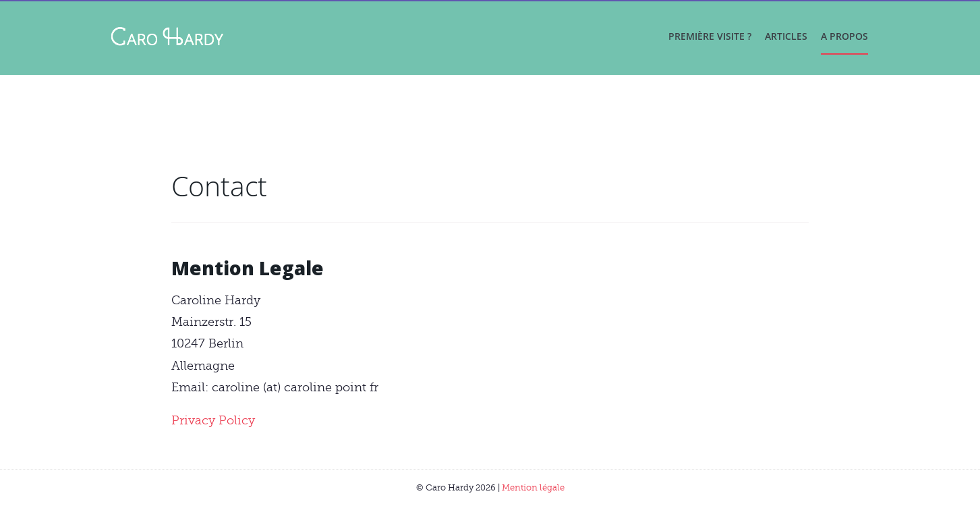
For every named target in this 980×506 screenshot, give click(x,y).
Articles (786, 36)
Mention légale (533, 487)
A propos (844, 36)
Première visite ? (710, 36)
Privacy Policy (213, 420)
